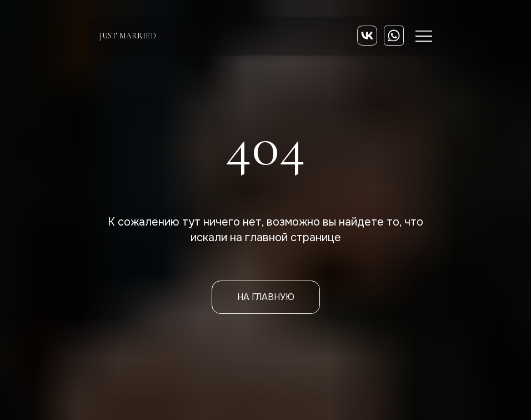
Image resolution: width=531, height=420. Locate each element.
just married (128, 36)
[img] (367, 36)
